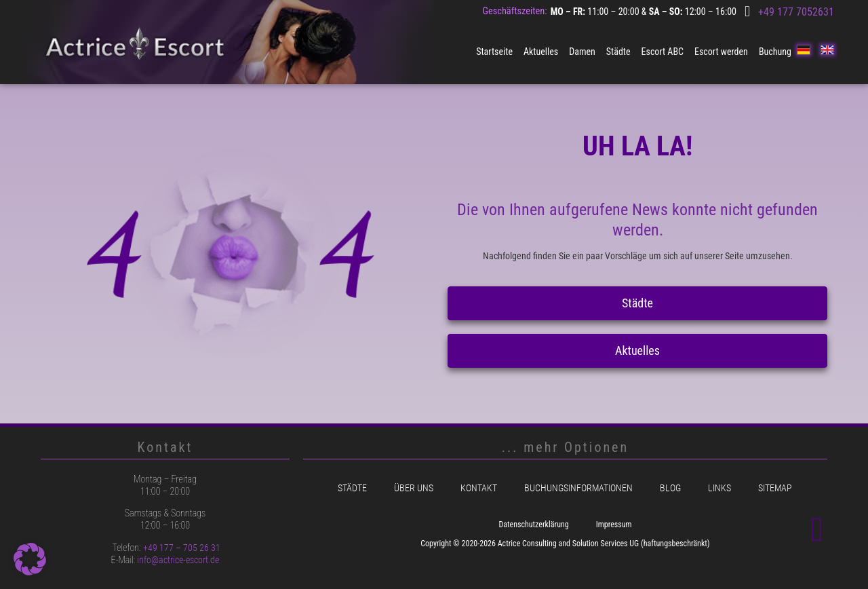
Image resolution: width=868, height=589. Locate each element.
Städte (618, 52)
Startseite (494, 52)
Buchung (775, 52)
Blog (670, 488)
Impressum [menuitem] (614, 525)
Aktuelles (541, 52)
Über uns (414, 488)
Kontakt (479, 488)
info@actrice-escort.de (178, 560)
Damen (582, 52)
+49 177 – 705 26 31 (182, 548)
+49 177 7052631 (796, 12)
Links (719, 488)
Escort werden (721, 52)
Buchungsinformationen (578, 488)
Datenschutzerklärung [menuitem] (533, 525)
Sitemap (775, 488)
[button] (30, 559)
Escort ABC (663, 52)
